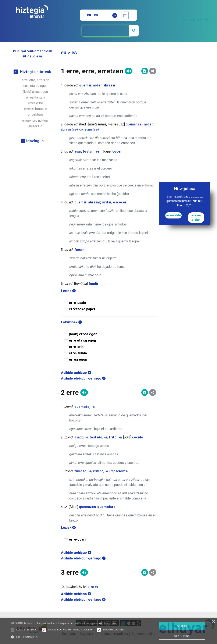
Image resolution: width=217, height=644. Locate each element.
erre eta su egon (35, 86)
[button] (13, 630)
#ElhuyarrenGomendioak (32, 51)
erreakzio (35, 126)
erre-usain (77, 303)
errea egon (78, 360)
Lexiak (68, 291)
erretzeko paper (82, 309)
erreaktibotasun (35, 109)
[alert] (108, 631)
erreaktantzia (35, 97)
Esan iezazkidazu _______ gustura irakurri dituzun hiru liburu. (185, 201)
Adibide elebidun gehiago (83, 378)
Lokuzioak (71, 322)
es (193, 20)
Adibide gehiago (76, 373)
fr (200, 20)
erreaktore (35, 115)
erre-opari (77, 539)
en (207, 20)
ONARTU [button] (182, 626)
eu (185, 20)
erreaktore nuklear (35, 120)
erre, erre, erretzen (35, 80)
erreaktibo (35, 103)
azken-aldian (196, 218)
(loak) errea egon (35, 92)
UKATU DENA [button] (182, 636)
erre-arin (76, 347)
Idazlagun (35, 141)
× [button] (213, 622)
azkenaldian (174, 215)
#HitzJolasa (32, 56)
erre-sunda (78, 353)
